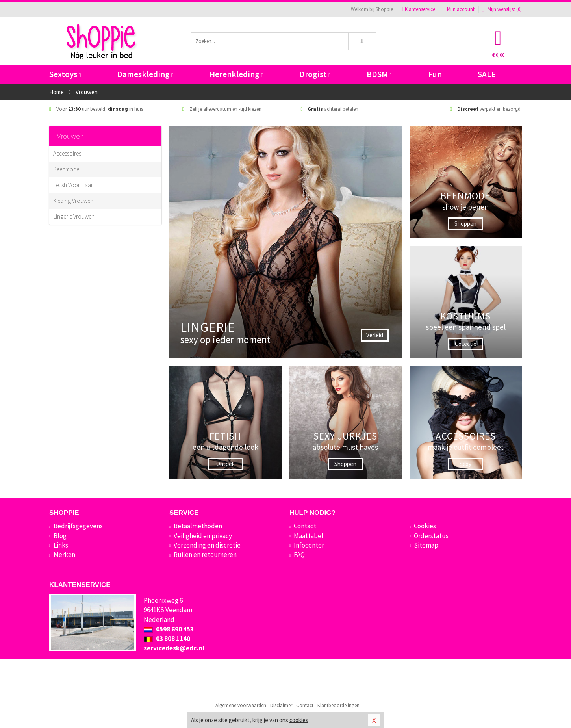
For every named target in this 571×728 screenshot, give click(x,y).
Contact (305, 526)
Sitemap (426, 545)
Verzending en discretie (207, 545)
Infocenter (309, 545)
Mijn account (459, 9)
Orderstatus (431, 536)
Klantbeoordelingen (338, 705)
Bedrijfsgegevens (78, 526)
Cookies (425, 526)
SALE (487, 74)
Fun (435, 74)
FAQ (299, 555)
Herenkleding (236, 74)
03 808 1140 (167, 639)
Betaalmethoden (198, 526)
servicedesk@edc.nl (174, 648)
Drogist (315, 74)
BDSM (379, 74)
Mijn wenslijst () (502, 9)
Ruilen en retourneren (205, 555)
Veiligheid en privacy (203, 536)
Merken (64, 555)
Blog (60, 536)
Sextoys (65, 74)
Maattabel (309, 536)
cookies (299, 720)
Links (61, 545)
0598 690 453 (169, 629)
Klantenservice (418, 9)
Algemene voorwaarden (241, 705)
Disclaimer (281, 705)
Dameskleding (145, 74)
